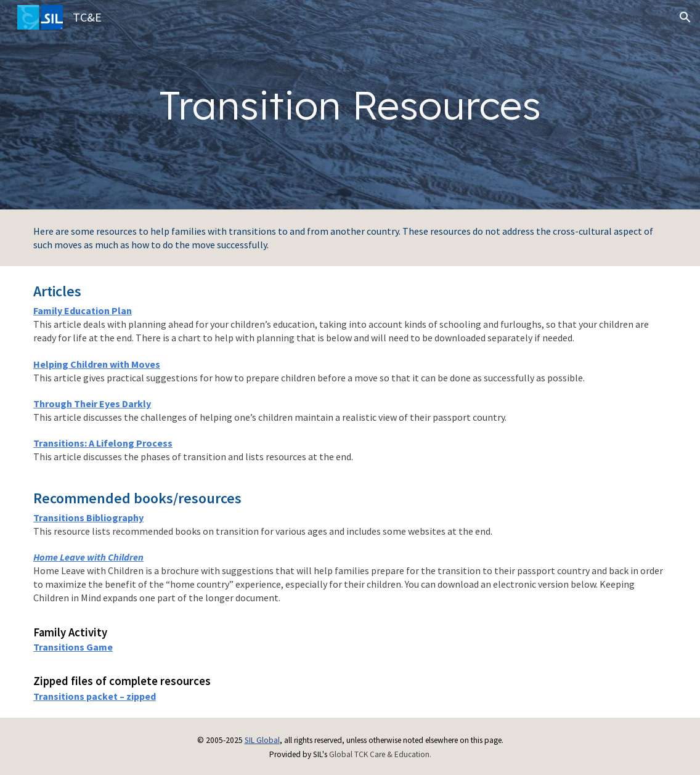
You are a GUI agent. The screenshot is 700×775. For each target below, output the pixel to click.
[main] (350, 105)
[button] (685, 17)
